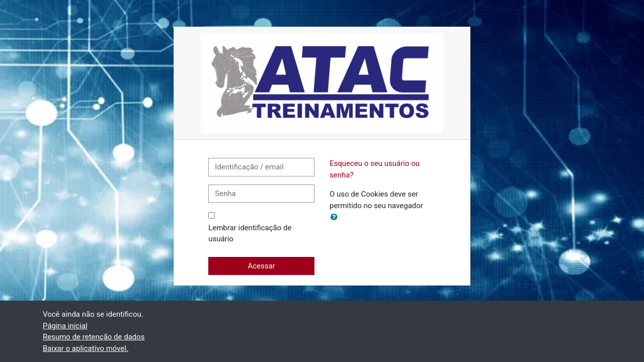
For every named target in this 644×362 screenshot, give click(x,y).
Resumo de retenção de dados (94, 337)
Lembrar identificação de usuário (250, 234)
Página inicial (65, 326)
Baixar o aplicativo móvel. (86, 348)
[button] (336, 217)
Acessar (261, 266)
